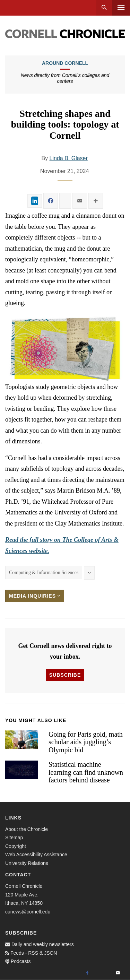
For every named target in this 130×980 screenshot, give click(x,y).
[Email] (118, 973)
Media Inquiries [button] (35, 596)
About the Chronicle (27, 829)
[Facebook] (87, 973)
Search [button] (104, 8)
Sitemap (14, 838)
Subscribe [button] (65, 675)
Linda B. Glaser (69, 158)
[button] (65, 348)
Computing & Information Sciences (44, 573)
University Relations (27, 863)
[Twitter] (103, 973)
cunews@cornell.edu (28, 912)
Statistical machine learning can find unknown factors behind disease (86, 772)
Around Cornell (65, 63)
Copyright (16, 846)
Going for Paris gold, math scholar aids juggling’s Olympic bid (86, 742)
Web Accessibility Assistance (36, 855)
